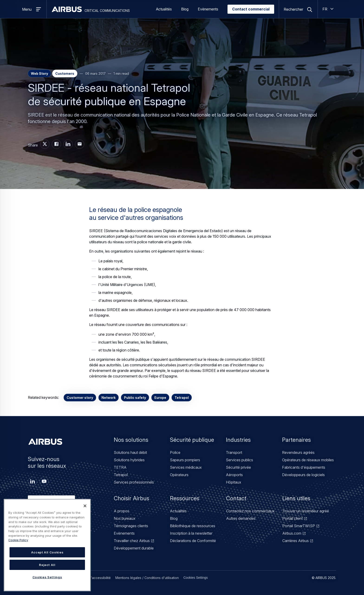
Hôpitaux (234, 482)
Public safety (135, 398)
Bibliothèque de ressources (193, 526)
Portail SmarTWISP (299, 526)
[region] (47, 545)
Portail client (292, 518)
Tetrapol (182, 398)
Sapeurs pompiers (185, 460)
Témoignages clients (131, 526)
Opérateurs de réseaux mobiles (308, 460)
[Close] (85, 506)
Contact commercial (251, 9)
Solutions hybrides (129, 460)
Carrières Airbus (296, 541)
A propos (122, 511)
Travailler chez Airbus (132, 541)
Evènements (208, 9)
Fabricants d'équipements (304, 467)
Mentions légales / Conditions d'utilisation (147, 578)
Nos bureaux (125, 518)
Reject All (47, 565)
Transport (234, 452)
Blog (185, 9)
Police (175, 452)
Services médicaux (186, 467)
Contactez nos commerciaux (250, 511)
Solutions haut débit (130, 452)
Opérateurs (179, 475)
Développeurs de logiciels (303, 475)
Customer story (80, 398)
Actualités (164, 9)
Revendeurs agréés (298, 452)
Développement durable (134, 548)
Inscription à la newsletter (191, 533)
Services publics (239, 460)
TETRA (120, 467)
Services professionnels (134, 482)
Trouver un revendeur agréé (306, 511)
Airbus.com (292, 533)
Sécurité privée (238, 467)
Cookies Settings (196, 578)
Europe (160, 398)
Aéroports (234, 475)
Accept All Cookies (47, 552)
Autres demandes (241, 518)
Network (109, 398)
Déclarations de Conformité (193, 541)
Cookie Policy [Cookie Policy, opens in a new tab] (18, 540)
